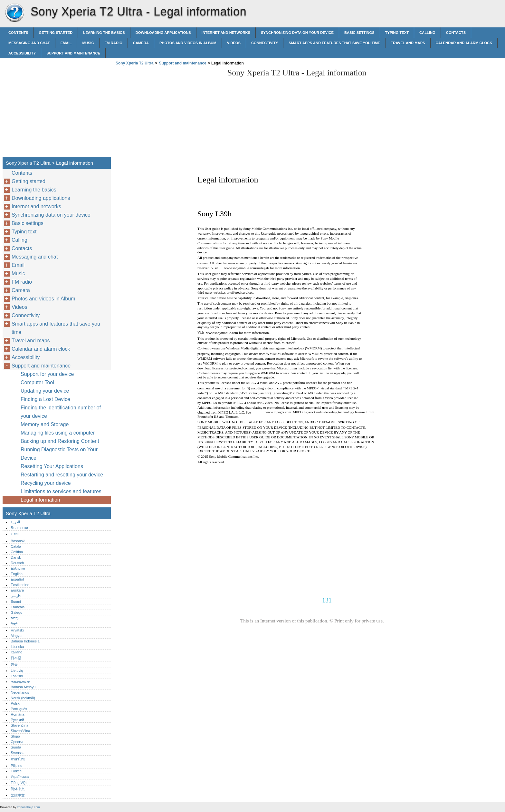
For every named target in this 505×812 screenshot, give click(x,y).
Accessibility (22, 53)
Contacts (456, 33)
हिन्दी (14, 624)
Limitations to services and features (61, 491)
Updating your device (45, 391)
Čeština (17, 552)
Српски (17, 742)
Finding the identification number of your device (61, 412)
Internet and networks (226, 33)
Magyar (17, 636)
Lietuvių (17, 670)
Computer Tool (37, 382)
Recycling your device (46, 483)
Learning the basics (104, 33)
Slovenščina (20, 731)
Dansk (16, 557)
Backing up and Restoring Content (60, 441)
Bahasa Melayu (23, 687)
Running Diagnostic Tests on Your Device (59, 454)
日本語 (16, 658)
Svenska (18, 753)
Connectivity (265, 43)
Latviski (17, 676)
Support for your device (47, 374)
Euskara (17, 590)
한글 (14, 664)
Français (18, 607)
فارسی (16, 596)
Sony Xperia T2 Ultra (14, 13)
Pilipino (16, 766)
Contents (18, 33)
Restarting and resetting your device (62, 475)
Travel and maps (408, 43)
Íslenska (17, 647)
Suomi (16, 602)
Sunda (16, 747)
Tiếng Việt (19, 783)
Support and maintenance (73, 53)
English (17, 574)
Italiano (16, 652)
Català (16, 546)
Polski (15, 703)
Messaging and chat (29, 43)
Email (66, 43)
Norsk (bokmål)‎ (23, 698)
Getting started (56, 33)
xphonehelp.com (28, 807)
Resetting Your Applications (52, 466)
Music (88, 43)
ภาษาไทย (18, 759)
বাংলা (15, 534)
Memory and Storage (45, 424)
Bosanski (18, 541)
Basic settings (359, 33)
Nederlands (20, 692)
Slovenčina (19, 725)
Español (17, 579)
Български (19, 528)
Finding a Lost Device (45, 399)
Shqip (15, 736)
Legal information (40, 500)
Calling (427, 33)
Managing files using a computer (58, 433)
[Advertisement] (168, 113)
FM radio (114, 43)
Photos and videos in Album (188, 43)
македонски (20, 681)
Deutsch (17, 563)
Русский (17, 720)
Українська (20, 777)
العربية (15, 522)
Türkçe (16, 771)
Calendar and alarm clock (464, 43)
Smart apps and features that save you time (334, 43)
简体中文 (18, 789)
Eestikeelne (20, 585)
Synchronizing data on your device (297, 33)
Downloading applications (163, 33)
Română (17, 714)
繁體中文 (18, 795)
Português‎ (19, 709)
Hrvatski (17, 630)
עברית (15, 618)
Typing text (397, 33)
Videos (234, 43)
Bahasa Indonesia (25, 641)
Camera (141, 43)
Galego (16, 612)
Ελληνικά (18, 568)
